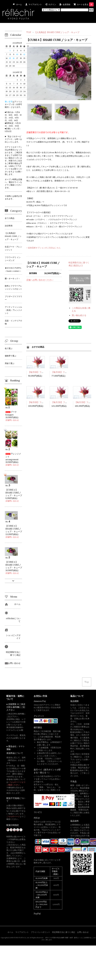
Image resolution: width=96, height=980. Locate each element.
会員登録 (66, 4)
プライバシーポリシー (40, 932)
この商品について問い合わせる (80, 279)
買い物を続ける (79, 315)
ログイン (52, 4)
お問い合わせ (83, 932)
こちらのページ (13, 816)
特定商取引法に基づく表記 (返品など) (79, 264)
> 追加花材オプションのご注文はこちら (43, 248)
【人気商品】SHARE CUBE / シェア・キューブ (57, 32)
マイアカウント (35, 4)
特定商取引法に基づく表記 (64, 932)
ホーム (10, 932)
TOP (29, 32)
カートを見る (85, 4)
